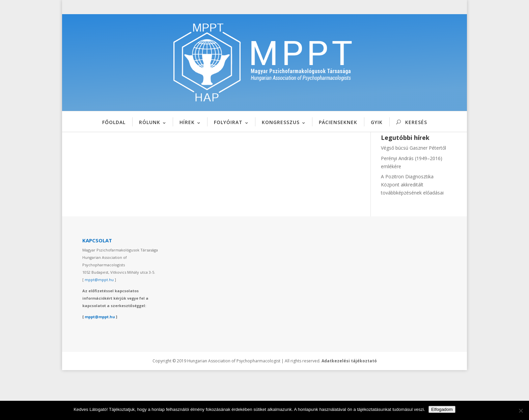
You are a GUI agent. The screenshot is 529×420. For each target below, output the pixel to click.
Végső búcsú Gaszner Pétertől (413, 198)
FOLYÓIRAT (228, 122)
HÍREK (187, 122)
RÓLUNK (150, 122)
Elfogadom (442, 409)
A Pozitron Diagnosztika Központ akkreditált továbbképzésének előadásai (412, 235)
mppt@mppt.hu (99, 330)
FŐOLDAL (114, 122)
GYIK (377, 122)
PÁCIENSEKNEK (338, 122)
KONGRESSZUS (281, 122)
